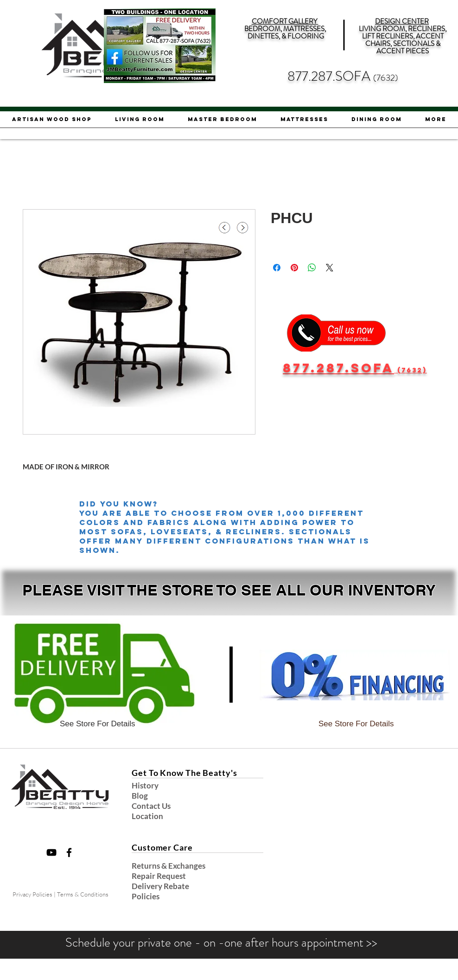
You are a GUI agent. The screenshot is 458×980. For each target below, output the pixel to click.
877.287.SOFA (330, 76)
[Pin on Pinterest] (294, 268)
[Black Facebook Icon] (69, 852)
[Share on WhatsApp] (312, 268)
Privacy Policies (32, 894)
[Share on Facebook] (277, 268)
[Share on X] (330, 268)
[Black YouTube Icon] (51, 852)
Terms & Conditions (83, 894)
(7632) (386, 78)
